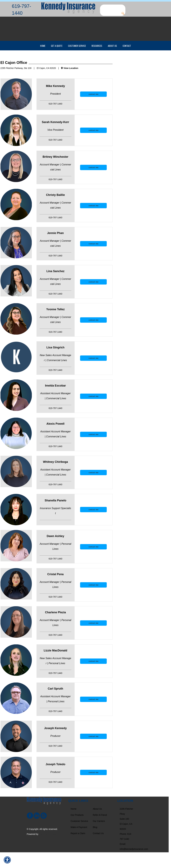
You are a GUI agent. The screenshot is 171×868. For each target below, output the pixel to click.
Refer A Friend (100, 831)
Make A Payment (79, 843)
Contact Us (98, 849)
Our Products (77, 831)
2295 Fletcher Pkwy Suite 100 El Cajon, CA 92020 (126, 835)
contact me (93, 110)
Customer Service (79, 837)
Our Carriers (99, 837)
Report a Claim (78, 849)
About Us (97, 825)
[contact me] (93, 110)
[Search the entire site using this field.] (113, 7)
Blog (95, 843)
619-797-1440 (22, 10)
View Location (70, 84)
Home (74, 825)
